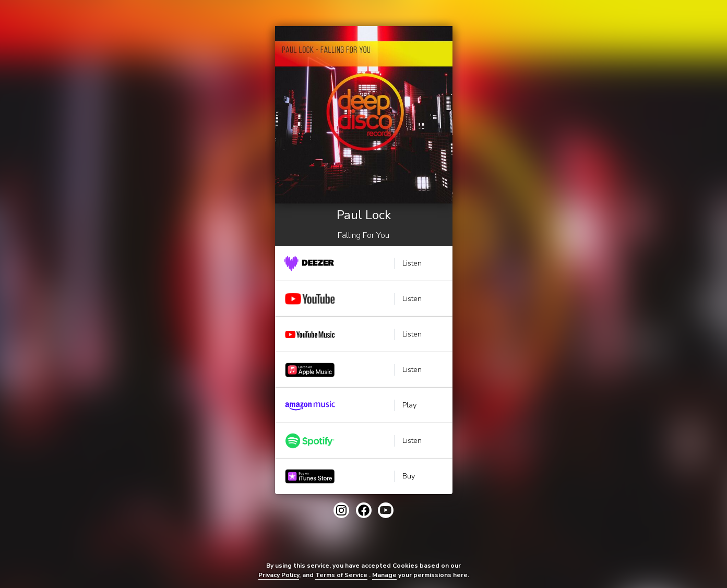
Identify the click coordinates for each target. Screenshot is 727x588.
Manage (384, 575)
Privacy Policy (279, 575)
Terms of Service (341, 575)
